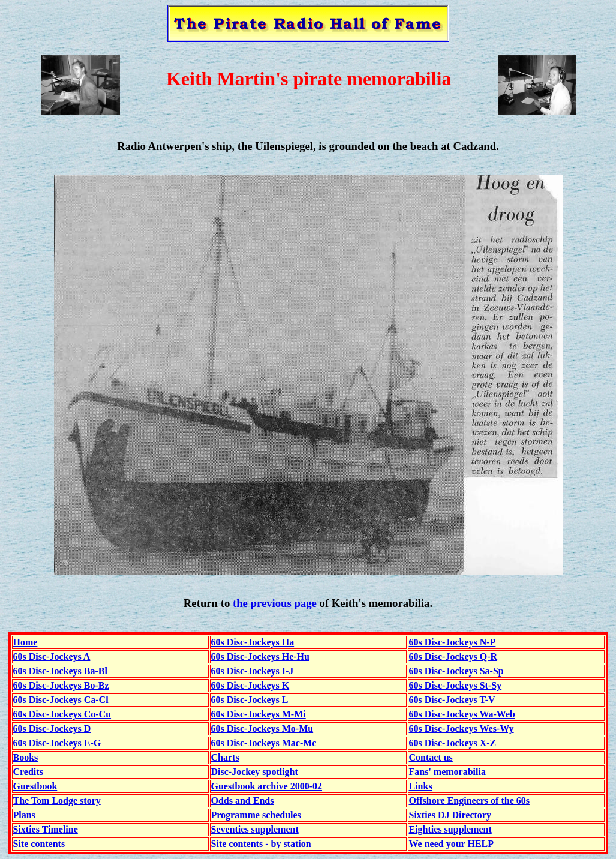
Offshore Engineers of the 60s (469, 801)
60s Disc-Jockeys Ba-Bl (60, 671)
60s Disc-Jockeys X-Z (453, 743)
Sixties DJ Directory (450, 815)
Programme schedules (256, 815)
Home (25, 642)
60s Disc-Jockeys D (52, 729)
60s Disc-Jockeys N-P (453, 642)
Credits (28, 772)
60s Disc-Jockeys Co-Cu (62, 714)
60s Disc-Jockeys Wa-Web (462, 714)
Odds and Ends (243, 801)
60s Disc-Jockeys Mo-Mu (262, 729)
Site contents (39, 844)
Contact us (431, 757)
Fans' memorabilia (447, 772)
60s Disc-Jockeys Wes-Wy (462, 729)
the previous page (275, 603)
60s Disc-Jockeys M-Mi (259, 714)
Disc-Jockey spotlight (255, 772)
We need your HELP (452, 844)
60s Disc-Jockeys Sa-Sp (456, 671)
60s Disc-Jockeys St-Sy (456, 685)
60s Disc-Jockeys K (250, 685)
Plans (24, 815)
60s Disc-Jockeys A (52, 657)
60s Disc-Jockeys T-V (452, 700)
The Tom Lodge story (57, 801)
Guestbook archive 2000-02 (267, 786)
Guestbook (35, 786)
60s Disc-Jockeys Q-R (453, 657)
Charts (225, 757)
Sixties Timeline (46, 829)
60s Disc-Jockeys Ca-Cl (61, 700)
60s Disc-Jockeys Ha (253, 642)
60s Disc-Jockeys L (250, 700)
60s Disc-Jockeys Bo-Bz (61, 685)
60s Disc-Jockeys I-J (253, 671)
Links (421, 786)
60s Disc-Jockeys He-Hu (260, 657)
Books (26, 757)
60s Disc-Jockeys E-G (57, 743)
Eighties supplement (450, 829)
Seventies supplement (255, 829)
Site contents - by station (261, 844)
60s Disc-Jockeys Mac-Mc (264, 743)
